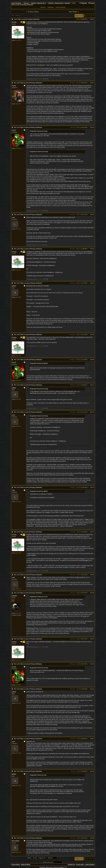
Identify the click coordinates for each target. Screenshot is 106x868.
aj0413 (73, 360)
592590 (92, 689)
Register (83, 3)
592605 (92, 739)
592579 (92, 532)
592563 (92, 249)
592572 (92, 385)
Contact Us (71, 864)
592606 (92, 771)
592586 (92, 593)
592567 (92, 283)
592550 (92, 127)
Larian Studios (16, 3)
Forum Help (80, 864)
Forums (26, 3)
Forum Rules (16, 864)
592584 (92, 575)
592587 (92, 639)
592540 (92, 19)
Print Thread (15, 15)
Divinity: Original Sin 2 (39, 3)
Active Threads (61, 7)
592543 (92, 83)
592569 (92, 360)
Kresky (73, 83)
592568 (92, 335)
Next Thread (74, 12)
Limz (73, 771)
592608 (92, 838)
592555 (92, 215)
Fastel (73, 127)
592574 (92, 412)
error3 (73, 593)
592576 (92, 487)
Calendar (51, 7)
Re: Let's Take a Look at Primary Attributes (28, 83)
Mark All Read (26, 864)
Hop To (29, 858)
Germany (19, 615)
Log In (91, 3)
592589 (92, 664)
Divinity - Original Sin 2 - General (59, 3)
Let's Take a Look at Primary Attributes (27, 19)
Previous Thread (32, 12)
